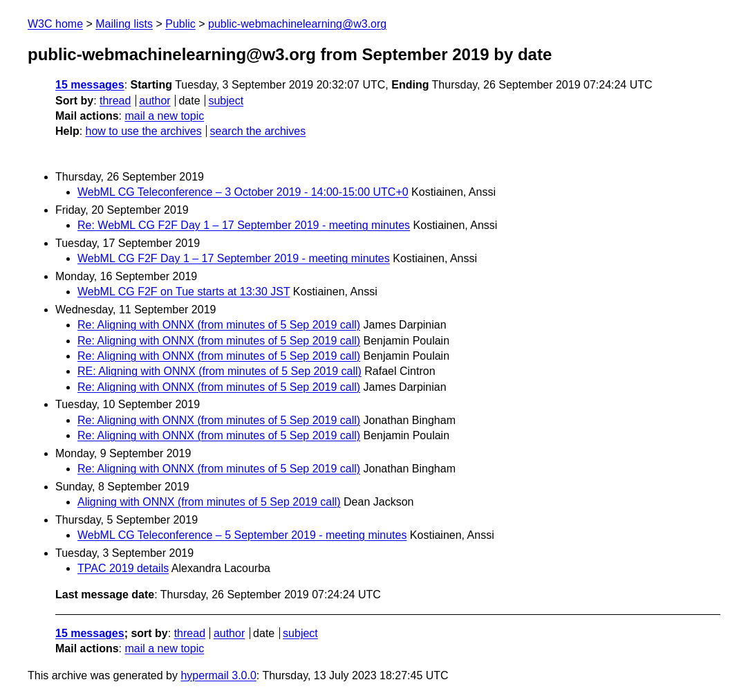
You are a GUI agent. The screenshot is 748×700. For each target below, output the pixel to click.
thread (115, 101)
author (155, 101)
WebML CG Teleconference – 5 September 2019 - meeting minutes (242, 535)
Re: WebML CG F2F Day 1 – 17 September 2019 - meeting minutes (244, 225)
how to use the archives (144, 131)
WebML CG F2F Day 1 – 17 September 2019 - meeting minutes (234, 258)
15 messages (90, 85)
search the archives (258, 131)
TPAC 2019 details (123, 568)
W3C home (55, 24)
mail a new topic (164, 116)
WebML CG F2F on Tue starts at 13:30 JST (184, 292)
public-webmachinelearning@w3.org (297, 24)
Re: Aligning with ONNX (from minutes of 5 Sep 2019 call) (219, 325)
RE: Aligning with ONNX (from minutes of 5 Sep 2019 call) (219, 371)
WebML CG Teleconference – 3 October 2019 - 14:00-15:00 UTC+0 (243, 192)
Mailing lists (124, 24)
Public (180, 24)
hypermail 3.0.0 (218, 675)
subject (226, 101)
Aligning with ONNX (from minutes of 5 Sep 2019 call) (209, 502)
